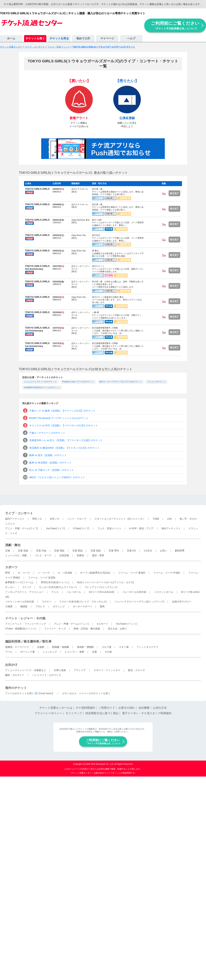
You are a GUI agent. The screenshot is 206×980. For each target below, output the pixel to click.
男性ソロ (37, 519)
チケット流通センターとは (56, 708)
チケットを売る (59, 38)
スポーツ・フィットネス (107, 670)
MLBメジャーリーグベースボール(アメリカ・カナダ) (105, 582)
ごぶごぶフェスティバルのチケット (40, 382)
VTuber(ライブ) (81, 528)
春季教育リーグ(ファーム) (19, 582)
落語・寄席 (98, 555)
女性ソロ (55, 519)
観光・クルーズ (136, 670)
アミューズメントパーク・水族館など (26, 670)
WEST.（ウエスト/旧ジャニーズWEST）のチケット (57, 477)
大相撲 (9, 606)
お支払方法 (160, 708)
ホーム (11, 38)
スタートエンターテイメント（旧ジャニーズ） (120, 519)
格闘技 (24, 606)
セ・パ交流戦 (65, 573)
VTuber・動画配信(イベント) (21, 629)
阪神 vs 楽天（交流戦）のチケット (48, 455)
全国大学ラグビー (182, 602)
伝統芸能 (64, 555)
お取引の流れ (127, 708)
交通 (94, 652)
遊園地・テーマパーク (17, 647)
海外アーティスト (171, 528)
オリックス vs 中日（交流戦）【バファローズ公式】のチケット (64, 425)
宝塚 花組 (23, 551)
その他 (108, 652)
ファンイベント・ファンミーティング (26, 624)
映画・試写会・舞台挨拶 (87, 629)
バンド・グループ (77, 519)
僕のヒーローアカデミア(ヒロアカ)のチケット (121, 382)
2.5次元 (148, 551)
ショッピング (50, 652)
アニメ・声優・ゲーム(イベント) (71, 624)
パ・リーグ (44, 573)
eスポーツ (102, 624)
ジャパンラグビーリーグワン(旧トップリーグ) (139, 602)
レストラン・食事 (75, 652)
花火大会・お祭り (117, 629)
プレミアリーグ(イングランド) (101, 587)
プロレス (40, 606)
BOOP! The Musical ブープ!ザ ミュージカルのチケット (59, 418)
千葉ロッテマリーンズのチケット (47, 433)
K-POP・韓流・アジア (141, 528)
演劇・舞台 (13, 545)
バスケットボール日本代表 (20, 602)
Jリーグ (27, 587)
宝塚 (8, 551)
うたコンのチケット (156, 382)
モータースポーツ (82, 606)
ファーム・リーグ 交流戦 (42, 578)
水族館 (41, 647)
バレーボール (74, 592)
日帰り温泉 (60, 670)
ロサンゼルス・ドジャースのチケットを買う (86, 693)
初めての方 (83, 38)
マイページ (107, 38)
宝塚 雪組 (59, 551)
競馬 (102, 606)
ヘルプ (131, 38)
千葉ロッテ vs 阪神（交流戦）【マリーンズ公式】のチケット (62, 411)
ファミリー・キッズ (55, 629)
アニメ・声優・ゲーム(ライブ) (22, 528)
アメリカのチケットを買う (20, 693)
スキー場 (124, 647)
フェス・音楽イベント (109, 528)
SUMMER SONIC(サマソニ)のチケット (42, 387)
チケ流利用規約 (85, 708)
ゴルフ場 (106, 647)
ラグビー (47, 602)
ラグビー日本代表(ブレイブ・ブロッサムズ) (83, 602)
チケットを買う (35, 38)
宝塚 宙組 (96, 551)
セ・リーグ (24, 573)
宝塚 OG (131, 551)
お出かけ (11, 665)
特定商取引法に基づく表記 (102, 713)
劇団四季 (180, 551)
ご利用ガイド (107, 708)
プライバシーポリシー (48, 713)
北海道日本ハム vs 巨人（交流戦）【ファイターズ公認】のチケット (66, 440)
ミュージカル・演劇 (16, 555)
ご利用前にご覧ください (175, 25)
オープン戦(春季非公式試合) (95, 573)
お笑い (164, 551)
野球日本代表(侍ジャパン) (55, 582)
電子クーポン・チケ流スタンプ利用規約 (147, 713)
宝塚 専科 (114, 551)
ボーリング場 (27, 652)
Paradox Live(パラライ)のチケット (78, 382)
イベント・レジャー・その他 (25, 618)
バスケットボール (164, 592)
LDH (169, 519)
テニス (55, 592)
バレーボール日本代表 (134, 592)
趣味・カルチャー (15, 675)
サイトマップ (74, 713)
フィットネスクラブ (147, 647)
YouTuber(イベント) (127, 624)
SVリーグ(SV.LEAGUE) (102, 592)
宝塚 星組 (77, 551)
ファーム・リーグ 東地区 (132, 573)
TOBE (156, 519)
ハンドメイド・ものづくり (47, 675)
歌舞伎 (81, 555)
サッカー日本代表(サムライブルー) (58, 587)
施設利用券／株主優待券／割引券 (28, 641)
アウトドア (80, 670)
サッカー (10, 587)
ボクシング (59, 606)
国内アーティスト (15, 519)
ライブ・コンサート (19, 513)
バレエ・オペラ (43, 555)
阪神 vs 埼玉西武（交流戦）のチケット (50, 463)
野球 (8, 573)
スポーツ (11, 567)
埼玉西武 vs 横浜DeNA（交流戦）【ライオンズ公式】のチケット (64, 448)
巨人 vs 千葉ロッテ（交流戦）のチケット (51, 470)
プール (9, 652)
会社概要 (144, 708)
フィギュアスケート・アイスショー (24, 592)
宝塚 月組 (41, 551)
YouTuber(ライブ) (55, 528)
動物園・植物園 (61, 647)
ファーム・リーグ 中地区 (167, 573)
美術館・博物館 (85, 647)
